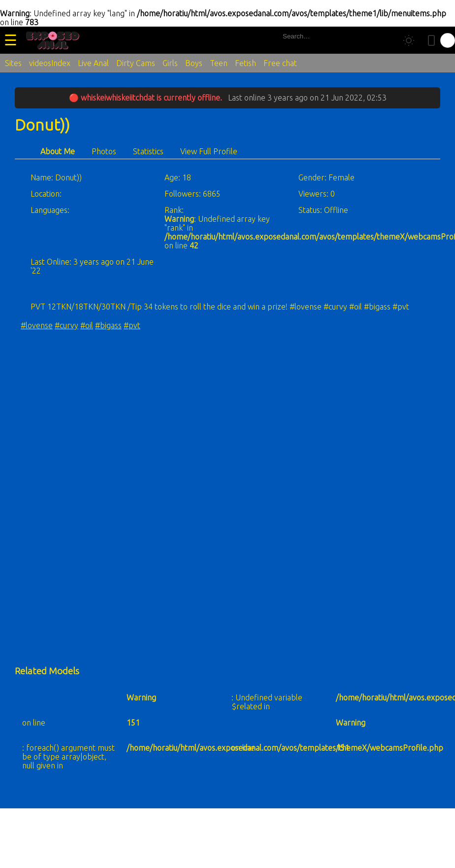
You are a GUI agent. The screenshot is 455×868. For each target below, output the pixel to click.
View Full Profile (209, 151)
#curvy (66, 325)
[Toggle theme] (409, 40)
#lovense (37, 325)
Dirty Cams (136, 63)
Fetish (245, 63)
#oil (87, 325)
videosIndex (50, 63)
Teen (219, 63)
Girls (170, 63)
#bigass (108, 325)
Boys (194, 63)
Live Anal (93, 63)
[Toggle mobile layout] (431, 40)
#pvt (132, 325)
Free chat (280, 63)
